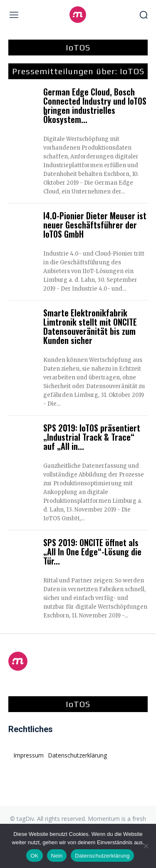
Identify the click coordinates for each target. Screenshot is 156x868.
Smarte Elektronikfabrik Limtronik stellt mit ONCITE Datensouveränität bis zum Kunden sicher (90, 326)
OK (34, 856)
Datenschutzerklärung (102, 856)
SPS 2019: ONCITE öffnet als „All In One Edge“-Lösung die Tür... (92, 552)
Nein (57, 856)
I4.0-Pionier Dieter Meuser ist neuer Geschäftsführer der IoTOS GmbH (95, 225)
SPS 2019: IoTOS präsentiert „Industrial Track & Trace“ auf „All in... (92, 437)
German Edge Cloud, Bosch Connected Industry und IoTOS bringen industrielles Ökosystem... (95, 105)
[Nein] (146, 846)
